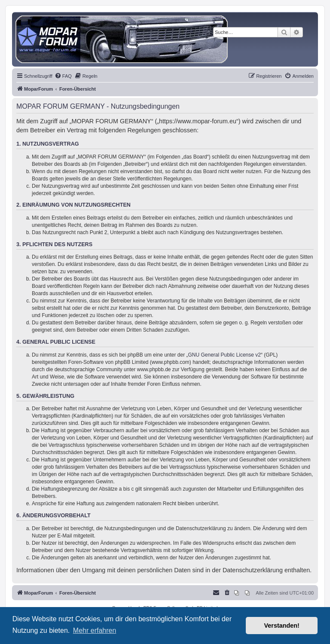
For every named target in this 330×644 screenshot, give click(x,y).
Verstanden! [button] (282, 626)
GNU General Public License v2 (225, 355)
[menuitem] (63, 76)
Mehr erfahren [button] (95, 630)
